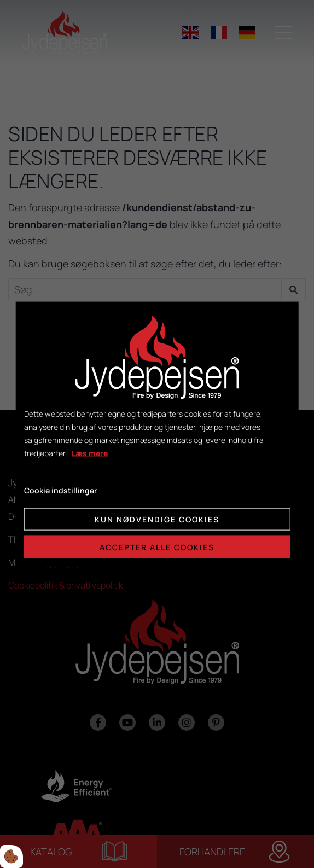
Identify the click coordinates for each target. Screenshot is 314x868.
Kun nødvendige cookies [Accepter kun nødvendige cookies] (157, 519)
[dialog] (157, 434)
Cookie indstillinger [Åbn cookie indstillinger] (60, 490)
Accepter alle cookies (157, 547)
